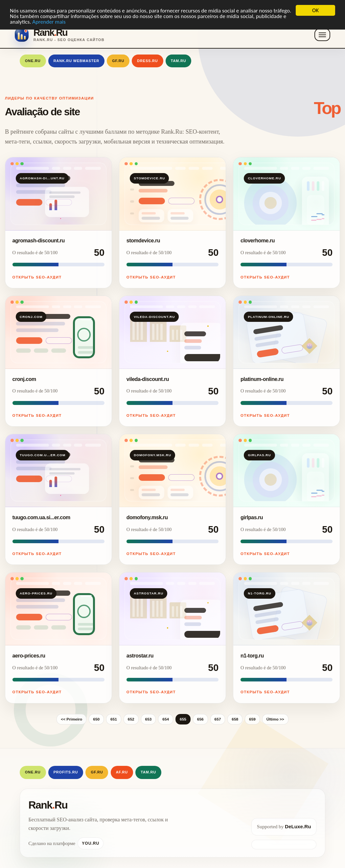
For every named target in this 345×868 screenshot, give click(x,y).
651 (114, 719)
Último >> (275, 719)
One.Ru (33, 61)
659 (252, 719)
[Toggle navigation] (322, 35)
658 (235, 719)
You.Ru (91, 843)
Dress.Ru (147, 61)
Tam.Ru (179, 61)
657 (218, 719)
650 (96, 719)
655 (183, 719)
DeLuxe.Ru (298, 826)
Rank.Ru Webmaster (76, 61)
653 (149, 719)
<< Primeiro (71, 719)
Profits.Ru (66, 772)
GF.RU (118, 61)
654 (166, 719)
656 (200, 719)
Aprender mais (49, 22)
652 (131, 719)
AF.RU (122, 772)
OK (315, 10)
